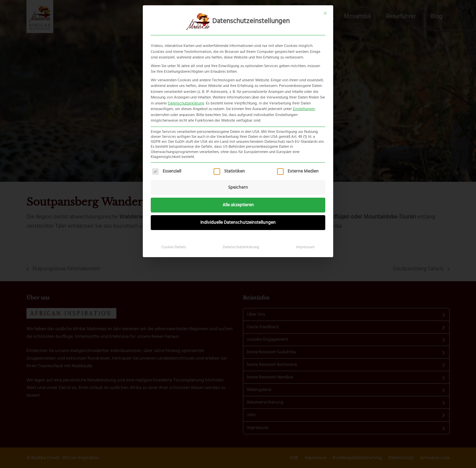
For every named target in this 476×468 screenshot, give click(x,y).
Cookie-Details (174, 247)
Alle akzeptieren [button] (238, 205)
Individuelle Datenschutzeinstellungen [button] (238, 223)
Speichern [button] (238, 188)
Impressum (305, 247)
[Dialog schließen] (325, 13)
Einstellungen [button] (304, 109)
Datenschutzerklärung (186, 103)
